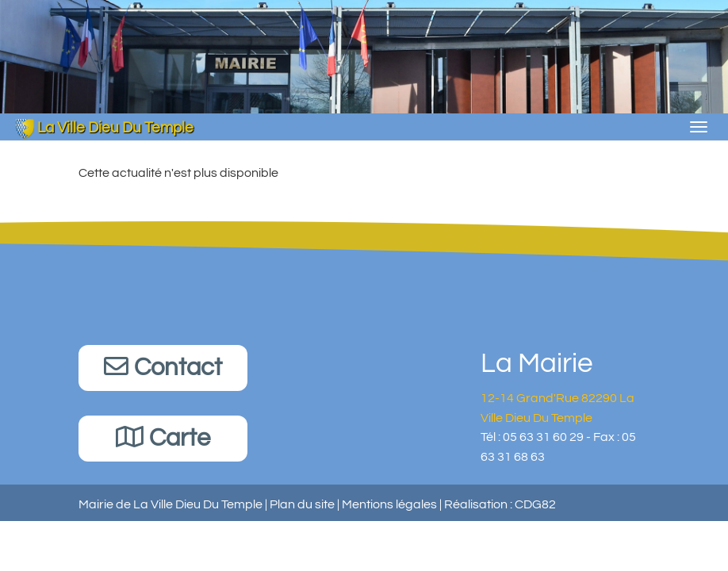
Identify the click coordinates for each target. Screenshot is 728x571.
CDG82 (535, 504)
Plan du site (302, 504)
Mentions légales (389, 504)
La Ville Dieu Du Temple (105, 128)
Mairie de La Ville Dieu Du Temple (171, 504)
